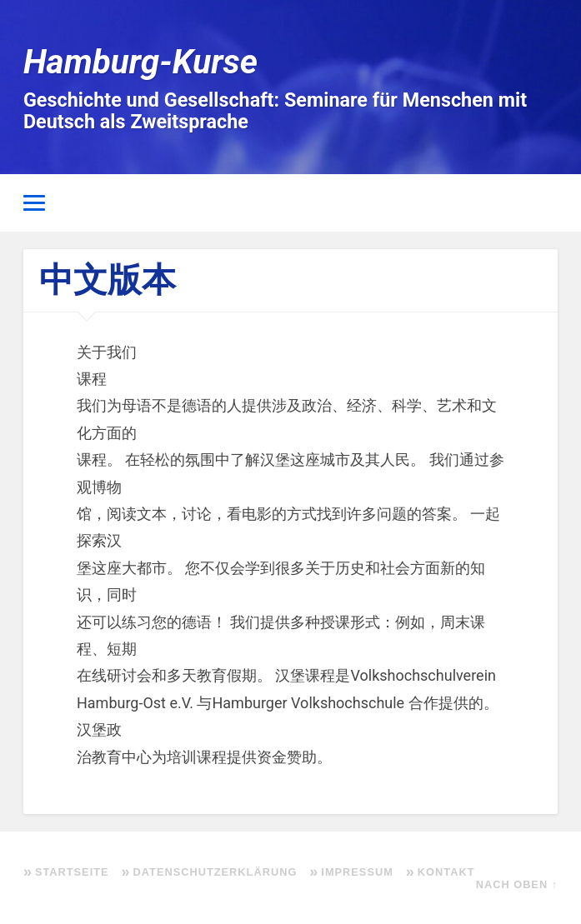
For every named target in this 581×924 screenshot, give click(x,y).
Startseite (72, 872)
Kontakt (446, 872)
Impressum (357, 872)
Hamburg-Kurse (140, 62)
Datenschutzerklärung (215, 872)
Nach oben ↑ (517, 884)
